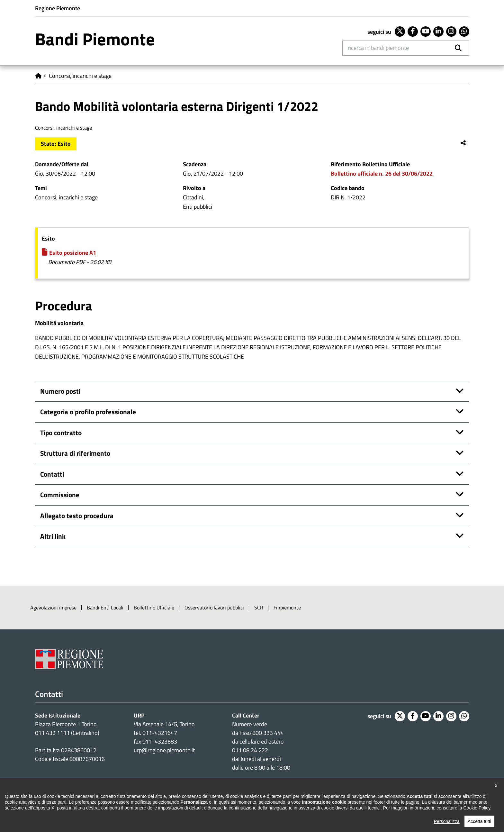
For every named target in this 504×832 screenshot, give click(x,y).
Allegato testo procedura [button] (77, 516)
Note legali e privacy (130, 810)
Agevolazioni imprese (53, 608)
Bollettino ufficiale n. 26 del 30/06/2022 (382, 174)
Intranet (378, 810)
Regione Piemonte (58, 8)
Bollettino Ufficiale (154, 608)
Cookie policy (176, 810)
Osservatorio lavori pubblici (214, 608)
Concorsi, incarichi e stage (80, 76)
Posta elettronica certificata (328, 810)
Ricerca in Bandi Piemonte (378, 48)
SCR (259, 608)
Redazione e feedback (264, 810)
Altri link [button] (53, 536)
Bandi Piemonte (95, 39)
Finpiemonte (287, 608)
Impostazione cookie (261, 781)
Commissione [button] (60, 495)
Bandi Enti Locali (105, 608)
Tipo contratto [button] (61, 433)
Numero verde (250, 724)
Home (38, 76)
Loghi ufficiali (216, 810)
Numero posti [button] (60, 391)
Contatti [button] (52, 474)
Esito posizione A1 (73, 253)
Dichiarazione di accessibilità (66, 810)
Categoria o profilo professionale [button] (88, 412)
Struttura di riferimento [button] (75, 453)
